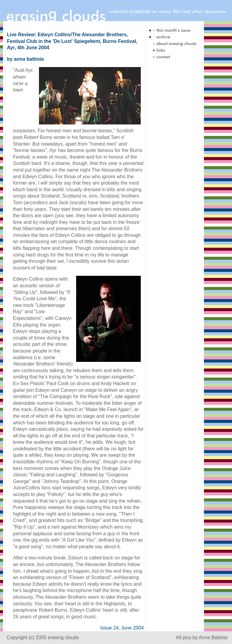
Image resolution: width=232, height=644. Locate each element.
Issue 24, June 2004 (122, 628)
